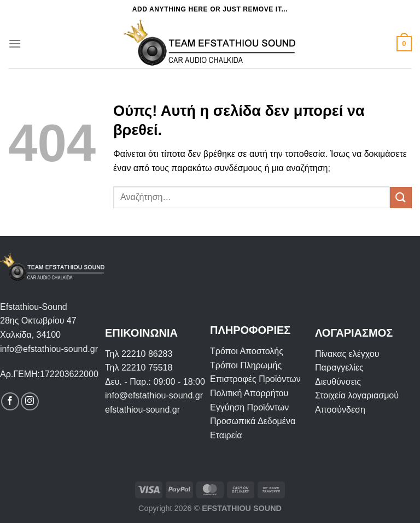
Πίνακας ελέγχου (347, 354)
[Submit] (401, 198)
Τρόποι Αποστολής (247, 351)
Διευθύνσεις (338, 382)
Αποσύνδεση (340, 410)
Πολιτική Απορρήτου (249, 393)
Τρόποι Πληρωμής (246, 365)
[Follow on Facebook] (10, 401)
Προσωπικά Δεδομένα (253, 421)
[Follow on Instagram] (30, 401)
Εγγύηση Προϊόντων (249, 407)
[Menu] (15, 43)
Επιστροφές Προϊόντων (255, 379)
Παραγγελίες (339, 368)
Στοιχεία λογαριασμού (357, 395)
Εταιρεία (226, 435)
